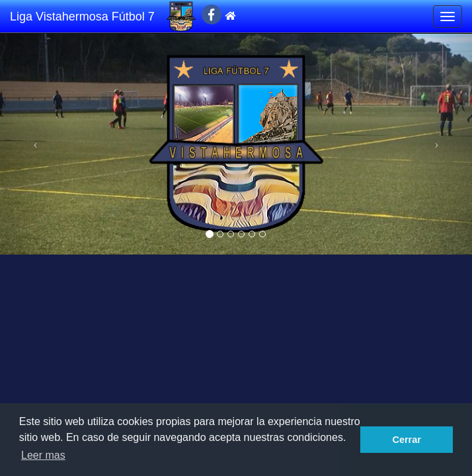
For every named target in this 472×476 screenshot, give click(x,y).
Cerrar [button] (407, 440)
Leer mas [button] (43, 455)
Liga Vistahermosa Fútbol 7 (82, 17)
